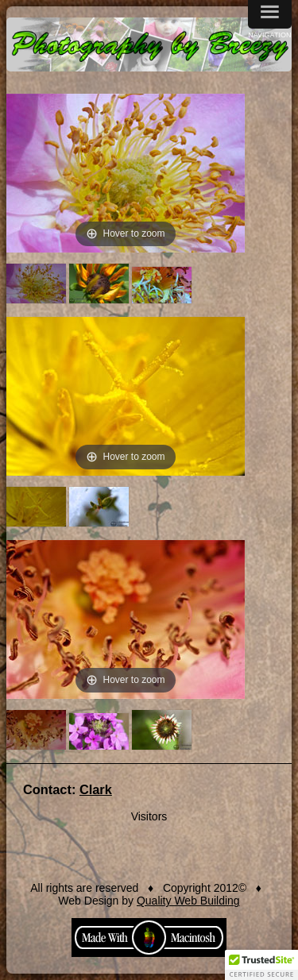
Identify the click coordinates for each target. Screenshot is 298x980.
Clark (96, 789)
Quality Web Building (188, 901)
